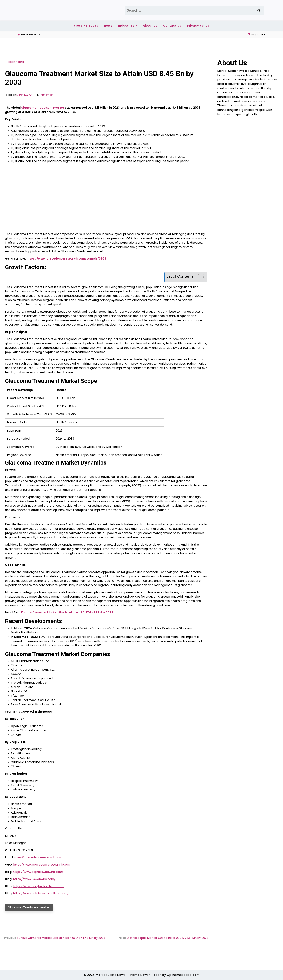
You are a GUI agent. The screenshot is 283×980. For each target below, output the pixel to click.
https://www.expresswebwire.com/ (38, 872)
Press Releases (86, 26)
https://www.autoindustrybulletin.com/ (41, 893)
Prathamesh (47, 95)
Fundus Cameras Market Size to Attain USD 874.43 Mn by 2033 (67, 612)
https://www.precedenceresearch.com (41, 865)
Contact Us (172, 26)
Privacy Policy (198, 26)
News (108, 26)
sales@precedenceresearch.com (38, 857)
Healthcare (16, 62)
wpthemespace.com (183, 975)
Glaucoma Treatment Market (29, 907)
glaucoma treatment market (43, 108)
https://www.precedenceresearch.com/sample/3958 (66, 259)
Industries (126, 26)
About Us (150, 26)
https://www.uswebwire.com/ (34, 879)
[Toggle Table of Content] (199, 277)
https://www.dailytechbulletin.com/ (38, 886)
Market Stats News (111, 975)
